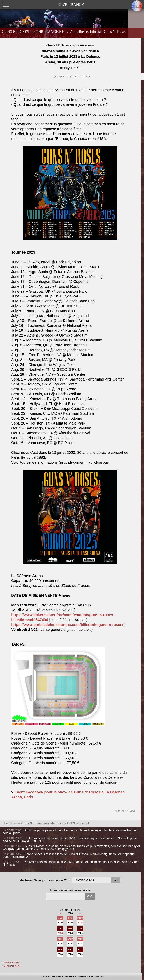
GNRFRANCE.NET (86, 977)
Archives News (12, 963)
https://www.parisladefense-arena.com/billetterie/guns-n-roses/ (67, 625)
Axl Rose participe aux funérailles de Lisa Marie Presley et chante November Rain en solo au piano (70, 832)
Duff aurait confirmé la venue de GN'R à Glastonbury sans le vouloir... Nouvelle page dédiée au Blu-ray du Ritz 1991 (70, 840)
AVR (60, 929)
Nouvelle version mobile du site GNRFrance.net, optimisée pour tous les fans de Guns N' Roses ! (71, 863)
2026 (80, 923)
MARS (80, 918)
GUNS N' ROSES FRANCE (65, 977)
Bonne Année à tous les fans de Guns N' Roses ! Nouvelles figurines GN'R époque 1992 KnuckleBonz (69, 855)
